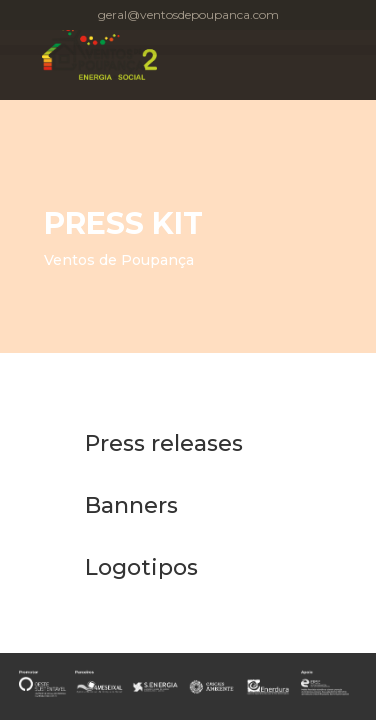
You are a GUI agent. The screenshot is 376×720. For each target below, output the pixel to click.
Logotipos (141, 567)
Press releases (164, 443)
